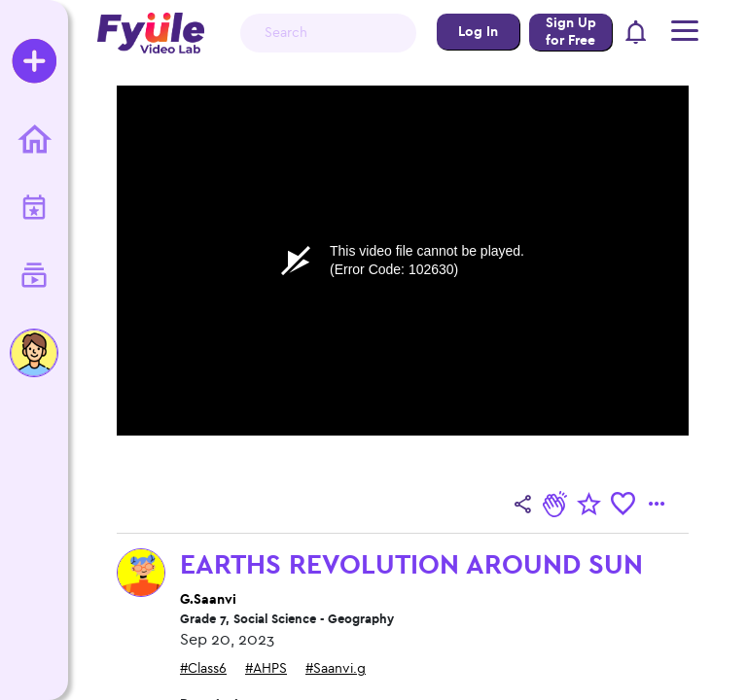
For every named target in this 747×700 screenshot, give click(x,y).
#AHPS (266, 668)
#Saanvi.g (336, 668)
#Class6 (203, 668)
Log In (478, 32)
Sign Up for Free (571, 32)
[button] (637, 34)
